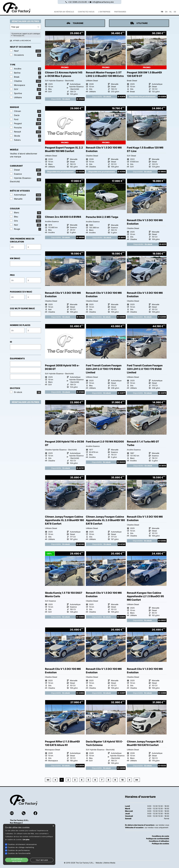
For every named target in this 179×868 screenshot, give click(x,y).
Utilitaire (139, 23)
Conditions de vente (160, 836)
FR (162, 12)
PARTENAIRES (120, 12)
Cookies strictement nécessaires (22, 844)
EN (166, 12)
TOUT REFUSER (42, 860)
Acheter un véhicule (64, 12)
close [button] (53, 826)
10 (122, 780)
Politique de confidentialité (158, 839)
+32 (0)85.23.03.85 (77, 2)
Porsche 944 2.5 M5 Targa (102, 217)
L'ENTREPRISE (104, 12)
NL (171, 12)
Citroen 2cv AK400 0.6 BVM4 (63, 217)
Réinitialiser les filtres (25, 21)
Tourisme (75, 23)
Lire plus (26, 840)
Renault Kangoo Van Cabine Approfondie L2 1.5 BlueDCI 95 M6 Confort (145, 596)
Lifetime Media (109, 863)
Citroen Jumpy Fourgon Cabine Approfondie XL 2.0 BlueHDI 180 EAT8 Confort (65, 520)
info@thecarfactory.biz (103, 2)
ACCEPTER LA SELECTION (17, 860)
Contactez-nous (86, 12)
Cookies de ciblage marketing (21, 847)
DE (175, 12)
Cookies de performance (19, 850)
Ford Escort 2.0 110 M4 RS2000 (105, 442)
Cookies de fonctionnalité (19, 853)
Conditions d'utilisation (159, 841)
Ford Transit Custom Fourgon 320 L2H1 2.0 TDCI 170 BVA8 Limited (104, 369)
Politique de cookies (160, 844)
